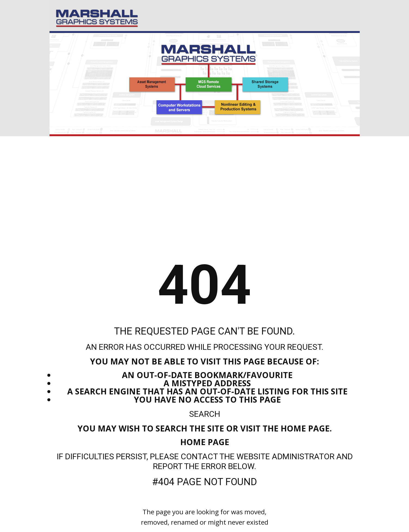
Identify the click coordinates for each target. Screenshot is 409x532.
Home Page (205, 442)
